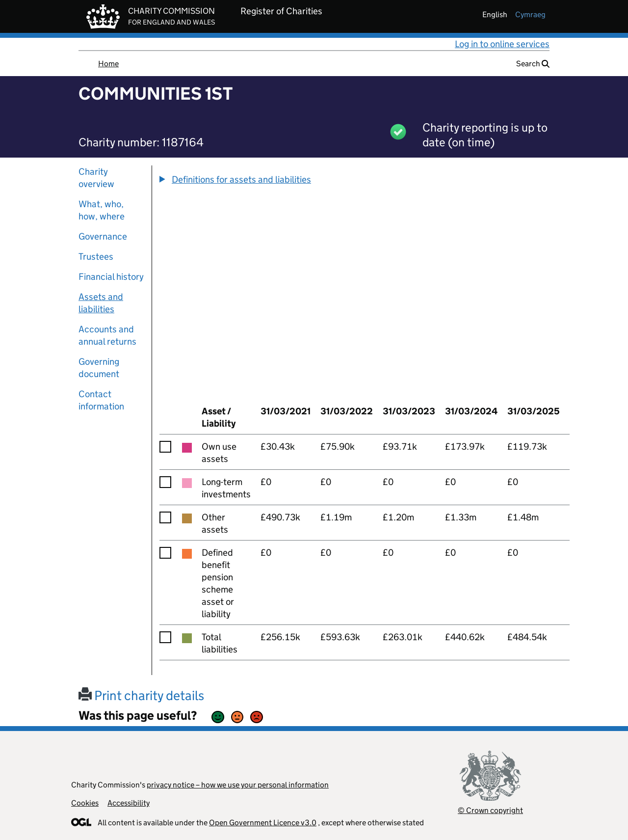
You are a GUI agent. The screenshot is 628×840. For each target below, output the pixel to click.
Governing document (99, 368)
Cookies (85, 803)
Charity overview (96, 178)
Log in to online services (502, 44)
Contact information (101, 400)
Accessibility (129, 803)
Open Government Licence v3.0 (263, 823)
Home (108, 64)
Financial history (111, 277)
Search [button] (533, 64)
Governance (103, 236)
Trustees (96, 257)
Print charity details (141, 695)
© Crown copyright (490, 810)
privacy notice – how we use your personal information (238, 785)
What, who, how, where (102, 210)
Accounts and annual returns (107, 335)
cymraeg (530, 14)
